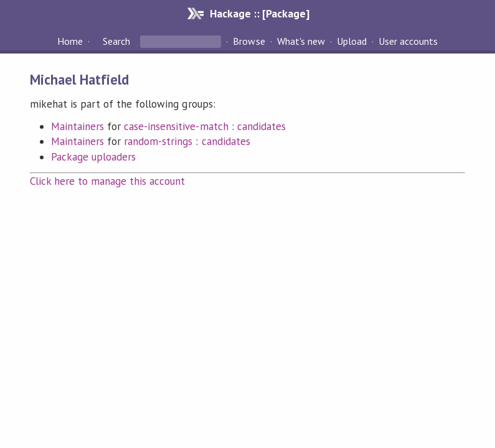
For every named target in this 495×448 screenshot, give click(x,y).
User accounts (408, 41)
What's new (301, 41)
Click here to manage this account (108, 181)
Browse (249, 41)
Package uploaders (93, 157)
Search (116, 41)
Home (70, 41)
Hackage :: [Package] (260, 13)
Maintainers (78, 126)
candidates (262, 126)
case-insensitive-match (176, 126)
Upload (352, 41)
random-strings (158, 141)
